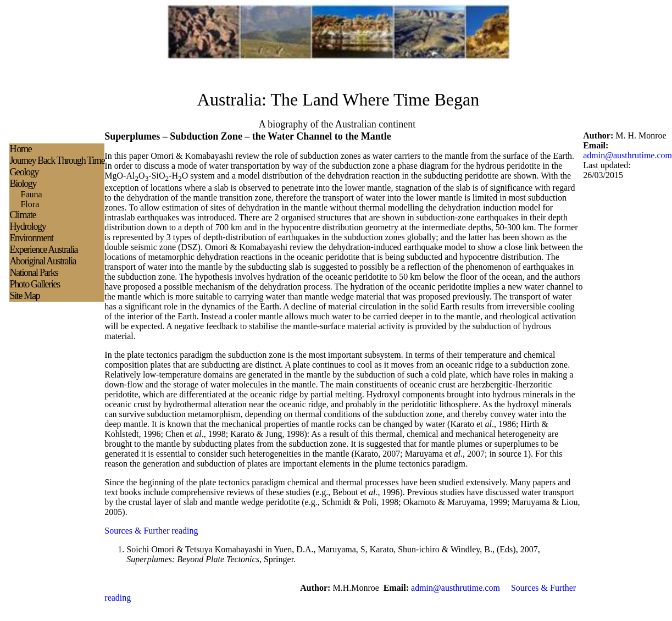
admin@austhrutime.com (627, 155)
